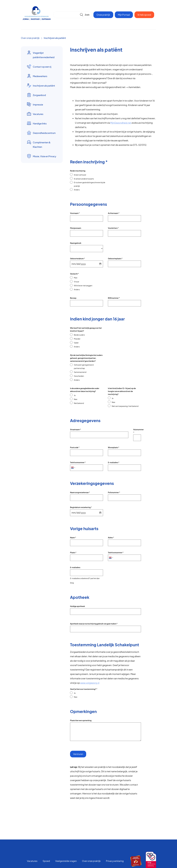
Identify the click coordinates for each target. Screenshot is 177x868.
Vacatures (32, 861)
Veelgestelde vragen (66, 861)
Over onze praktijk (30, 38)
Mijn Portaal (124, 15)
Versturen (78, 754)
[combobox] (73, 468)
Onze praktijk (103, 15)
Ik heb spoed (144, 15)
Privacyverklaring (115, 861)
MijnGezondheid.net (121, 123)
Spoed (46, 861)
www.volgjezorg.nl (90, 683)
